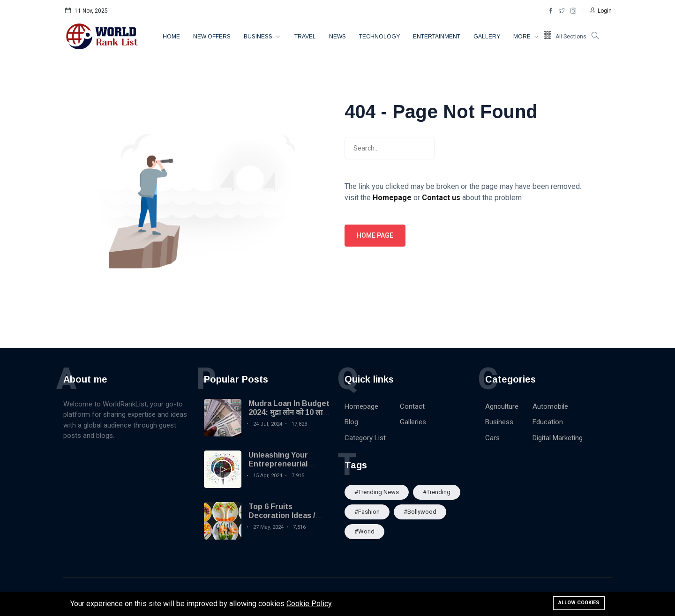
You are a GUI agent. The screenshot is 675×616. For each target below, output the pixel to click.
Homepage (361, 406)
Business (259, 37)
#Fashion (367, 512)
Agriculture (502, 406)
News (337, 37)
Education (548, 422)
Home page (375, 235)
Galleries (413, 422)
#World (364, 531)
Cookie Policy (309, 604)
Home (171, 37)
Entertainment (437, 37)
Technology (379, 37)
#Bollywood (420, 512)
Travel (305, 37)
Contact (412, 406)
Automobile (550, 406)
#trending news (377, 492)
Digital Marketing (558, 438)
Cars (492, 438)
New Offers (212, 37)
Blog (351, 422)
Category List (365, 438)
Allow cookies (579, 603)
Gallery (487, 37)
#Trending (437, 492)
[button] (601, 11)
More (523, 37)
